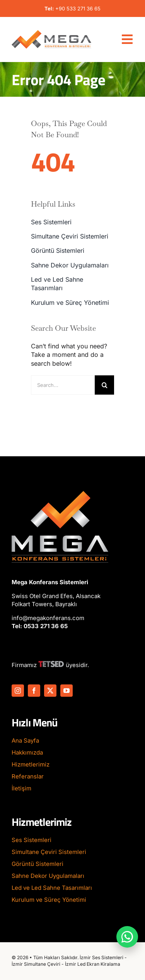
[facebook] (34, 691)
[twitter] (50, 691)
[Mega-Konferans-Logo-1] (51, 33)
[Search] (104, 385)
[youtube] (67, 691)
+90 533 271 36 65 (78, 8)
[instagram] (18, 691)
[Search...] (63, 385)
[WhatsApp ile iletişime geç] (127, 937)
